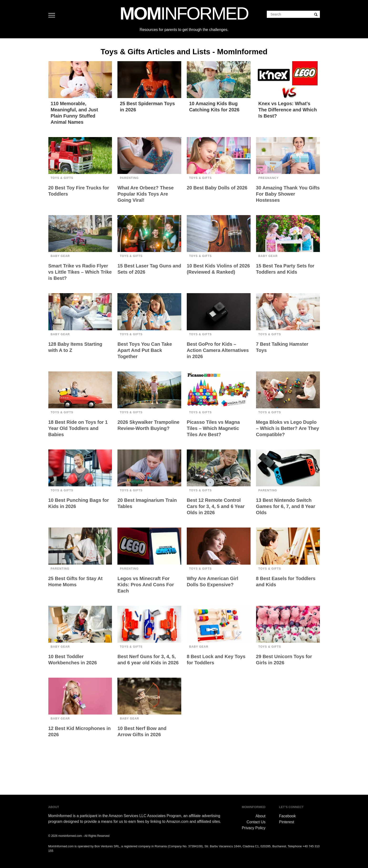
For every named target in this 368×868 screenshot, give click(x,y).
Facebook (287, 816)
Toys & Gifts (62, 178)
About (261, 816)
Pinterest (287, 822)
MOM (184, 13)
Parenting (129, 178)
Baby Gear (60, 256)
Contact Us (256, 822)
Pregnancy (269, 178)
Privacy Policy (254, 828)
